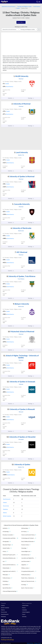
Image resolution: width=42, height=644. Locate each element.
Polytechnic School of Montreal (21, 332)
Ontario (5, 502)
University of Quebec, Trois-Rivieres (21, 276)
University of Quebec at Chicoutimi (21, 437)
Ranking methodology (7, 640)
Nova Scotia (6, 506)
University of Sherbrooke (21, 228)
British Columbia (7, 516)
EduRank (27, 18)
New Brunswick (7, 499)
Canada (18, 8)
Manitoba (5, 509)
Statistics (11, 98)
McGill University (21, 76)
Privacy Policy (38, 643)
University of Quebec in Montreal (21, 176)
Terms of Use (30, 643)
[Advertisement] (21, 44)
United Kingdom (26, 612)
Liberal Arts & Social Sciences (9, 6)
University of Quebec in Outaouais (21, 382)
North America (37, 6)
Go (39, 29)
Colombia (24, 610)
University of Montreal (21, 104)
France (24, 614)
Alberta (5, 513)
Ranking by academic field (21, 27)
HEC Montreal (21, 252)
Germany (24, 616)
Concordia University (21, 204)
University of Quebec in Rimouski (21, 409)
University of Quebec (21, 464)
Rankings (31, 98)
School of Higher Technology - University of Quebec (21, 357)
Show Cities (21, 22)
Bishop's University (21, 304)
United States (25, 605)
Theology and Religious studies (24, 6)
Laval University (21, 152)
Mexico (24, 608)
